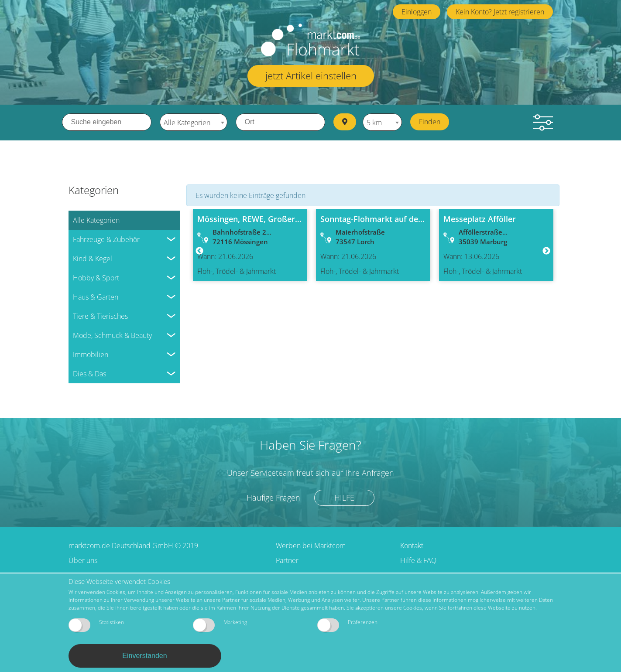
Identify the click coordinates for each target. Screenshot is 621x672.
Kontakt (412, 545)
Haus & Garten (96, 296)
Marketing (220, 625)
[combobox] (194, 122)
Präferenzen (347, 625)
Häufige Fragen (273, 497)
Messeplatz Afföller (480, 218)
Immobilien (91, 354)
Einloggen (417, 12)
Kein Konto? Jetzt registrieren (500, 12)
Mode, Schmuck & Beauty (112, 334)
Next (546, 251)
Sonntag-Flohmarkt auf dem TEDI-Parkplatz (401, 218)
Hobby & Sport (96, 277)
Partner (287, 559)
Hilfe (345, 497)
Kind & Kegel (93, 258)
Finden (431, 122)
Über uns (83, 559)
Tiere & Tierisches (100, 315)
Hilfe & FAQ (418, 559)
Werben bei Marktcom (311, 545)
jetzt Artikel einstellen (311, 75)
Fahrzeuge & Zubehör (106, 239)
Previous (199, 251)
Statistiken (96, 625)
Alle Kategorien (96, 219)
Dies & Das (89, 373)
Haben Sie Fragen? (310, 444)
